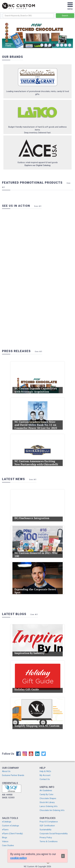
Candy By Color (47, 794)
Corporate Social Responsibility (54, 834)
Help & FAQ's (45, 771)
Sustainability (45, 830)
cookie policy (19, 858)
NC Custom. (29, 866)
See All (38, 206)
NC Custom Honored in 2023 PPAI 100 (36, 553)
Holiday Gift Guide (28, 688)
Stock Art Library (47, 802)
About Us (6, 771)
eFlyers (5, 830)
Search (65, 16)
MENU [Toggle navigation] (70, 8)
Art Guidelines (46, 790)
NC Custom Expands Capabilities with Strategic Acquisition (36, 388)
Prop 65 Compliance (49, 822)
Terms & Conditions (49, 841)
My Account (45, 775)
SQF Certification (47, 826)
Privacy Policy (46, 838)
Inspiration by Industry (30, 651)
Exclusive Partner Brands (13, 775)
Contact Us (45, 779)
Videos (5, 841)
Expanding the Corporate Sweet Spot (35, 589)
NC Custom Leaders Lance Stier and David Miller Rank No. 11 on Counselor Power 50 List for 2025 (36, 423)
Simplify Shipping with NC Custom (37, 724)
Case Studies (8, 845)
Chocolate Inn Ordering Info (52, 810)
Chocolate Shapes (48, 798)
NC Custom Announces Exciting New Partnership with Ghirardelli (36, 461)
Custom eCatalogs (11, 826)
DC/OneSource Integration (33, 516)
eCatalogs (7, 822)
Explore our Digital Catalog (37, 165)
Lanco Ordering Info (49, 806)
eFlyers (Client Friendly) (12, 834)
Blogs (5, 838)
